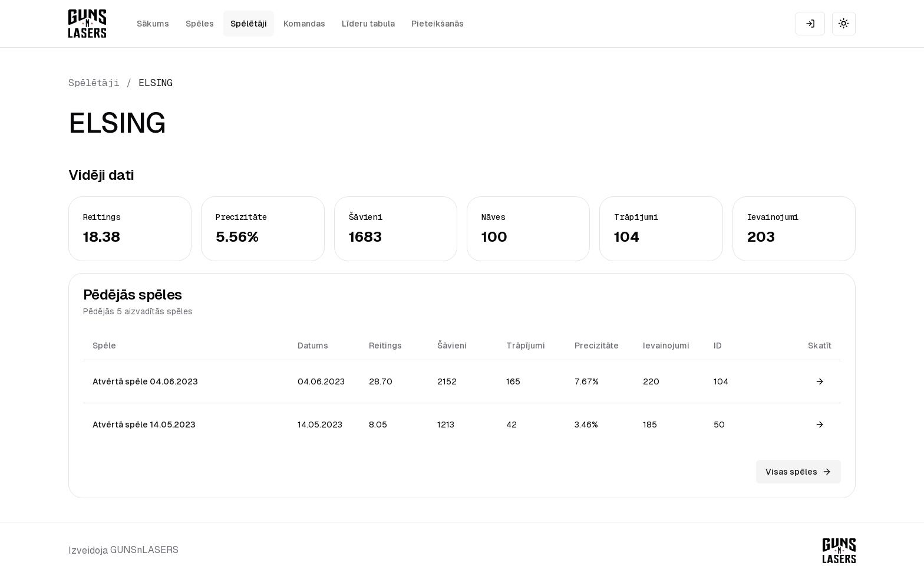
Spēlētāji (249, 24)
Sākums (153, 24)
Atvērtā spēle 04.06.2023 (145, 381)
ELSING (156, 83)
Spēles (200, 24)
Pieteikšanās (438, 24)
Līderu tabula (368, 24)
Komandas (304, 24)
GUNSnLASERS (144, 550)
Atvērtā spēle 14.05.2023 (144, 425)
